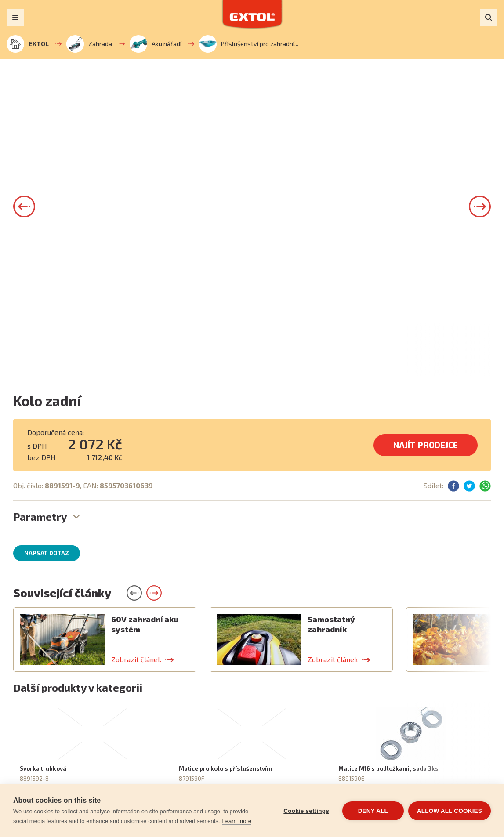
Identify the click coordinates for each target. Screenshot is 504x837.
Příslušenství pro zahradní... (249, 44)
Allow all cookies (450, 811)
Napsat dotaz (47, 553)
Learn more (236, 821)
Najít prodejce (426, 445)
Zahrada (89, 44)
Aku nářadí (156, 44)
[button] (24, 207)
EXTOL (28, 44)
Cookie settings (306, 811)
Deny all (373, 811)
